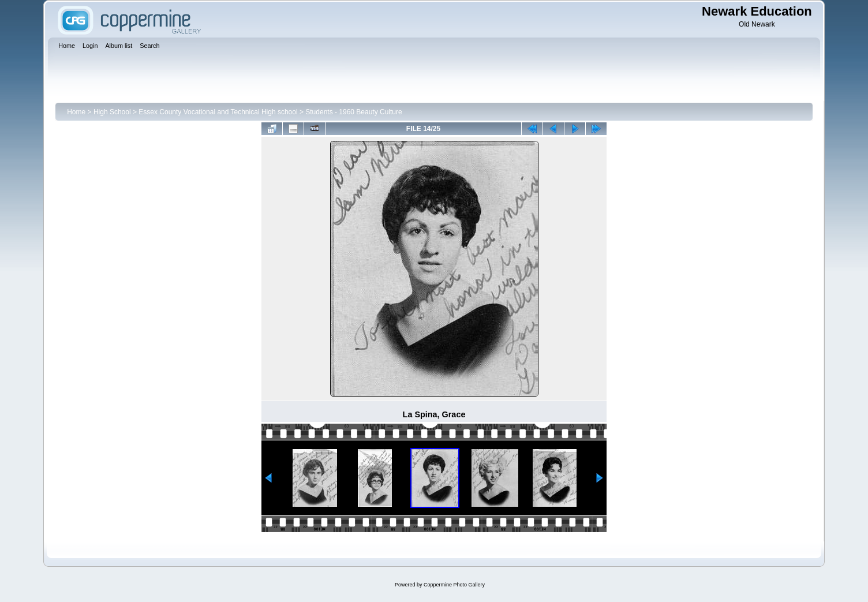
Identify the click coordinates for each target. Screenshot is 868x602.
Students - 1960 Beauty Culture (353, 112)
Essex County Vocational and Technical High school (218, 112)
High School (112, 112)
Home (76, 112)
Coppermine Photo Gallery (454, 585)
